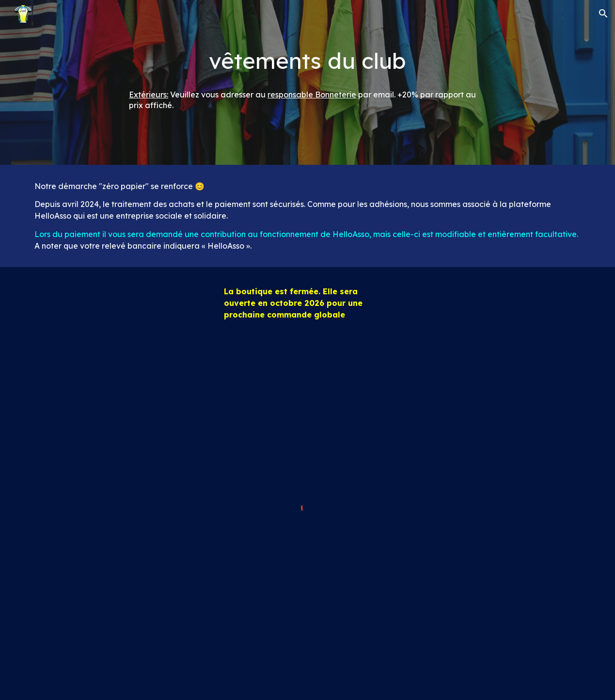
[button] (603, 14)
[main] (307, 61)
